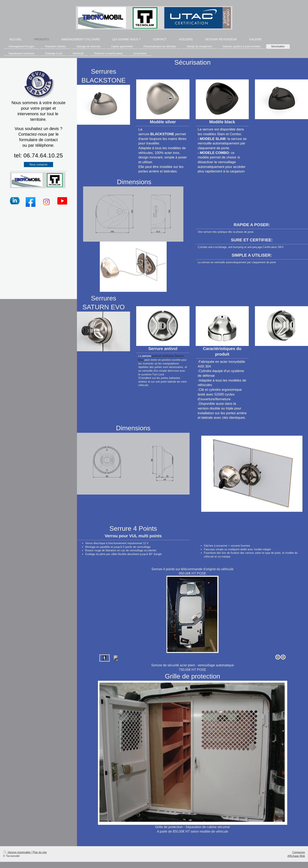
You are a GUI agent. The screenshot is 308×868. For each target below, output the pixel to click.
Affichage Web (296, 856)
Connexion (299, 852)
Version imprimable (17, 852)
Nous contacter (38, 164)
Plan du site (40, 852)
